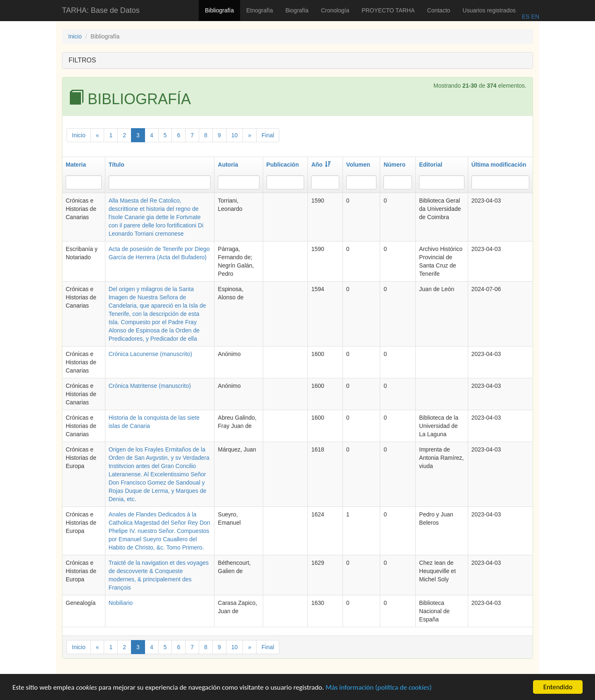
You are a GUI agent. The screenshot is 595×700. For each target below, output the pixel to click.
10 (235, 135)
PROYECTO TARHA (388, 10)
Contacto (439, 10)
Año (321, 165)
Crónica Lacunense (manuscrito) (150, 354)
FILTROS (82, 60)
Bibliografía (219, 10)
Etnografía (260, 10)
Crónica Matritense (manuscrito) (150, 386)
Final (268, 135)
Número (394, 165)
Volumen (358, 165)
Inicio (75, 36)
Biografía (297, 10)
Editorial (431, 165)
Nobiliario (121, 603)
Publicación (283, 165)
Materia (76, 165)
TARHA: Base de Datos (101, 10)
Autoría (228, 165)
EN (534, 17)
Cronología (335, 10)
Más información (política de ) (379, 688)
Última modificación (499, 165)
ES (526, 17)
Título (117, 165)
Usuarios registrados (489, 10)
